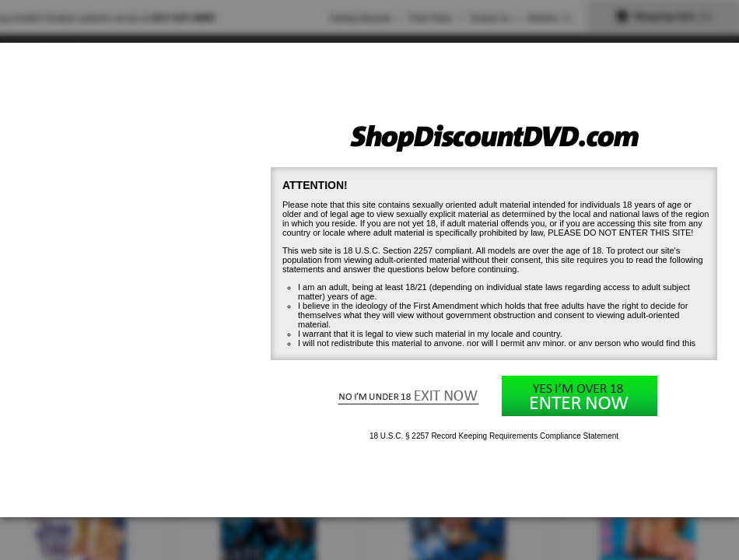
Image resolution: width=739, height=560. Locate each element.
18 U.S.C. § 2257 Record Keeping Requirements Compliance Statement (494, 436)
